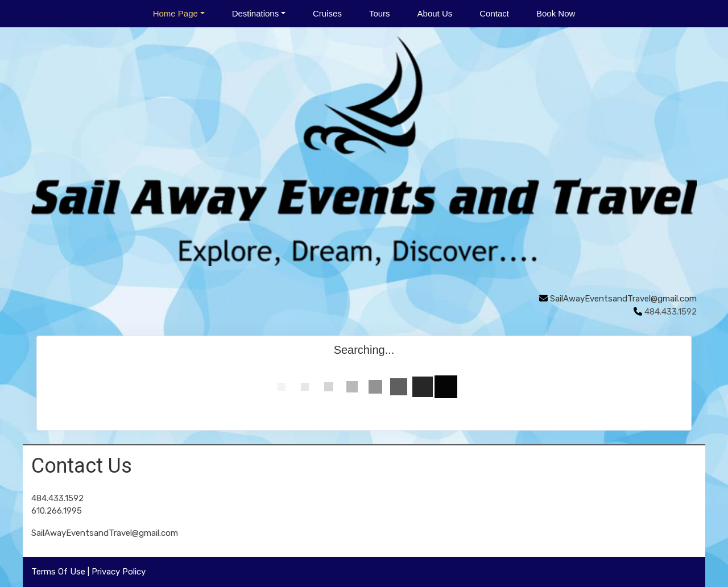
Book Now (556, 13)
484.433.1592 (57, 498)
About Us (435, 13)
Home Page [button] (175, 13)
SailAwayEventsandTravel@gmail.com (623, 299)
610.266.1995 (57, 511)
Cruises (327, 13)
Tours (380, 13)
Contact (494, 13)
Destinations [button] (256, 13)
